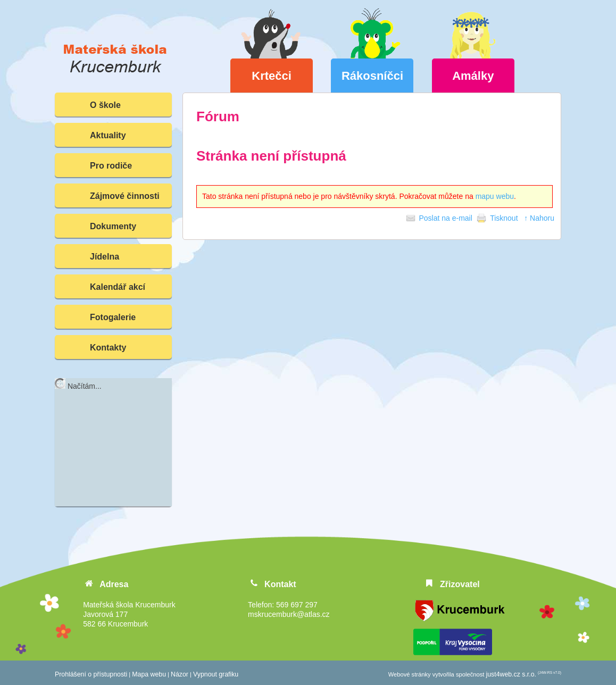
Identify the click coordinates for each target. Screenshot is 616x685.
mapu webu (495, 196)
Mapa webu (149, 674)
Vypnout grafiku (216, 674)
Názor (180, 674)
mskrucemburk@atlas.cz (289, 614)
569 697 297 (297, 605)
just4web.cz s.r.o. (511, 674)
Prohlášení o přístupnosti (91, 674)
